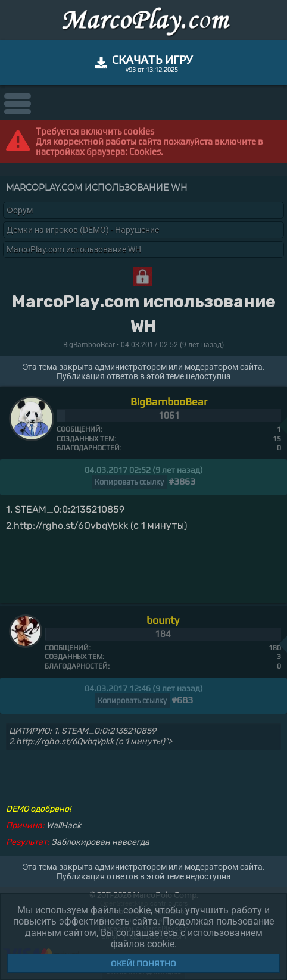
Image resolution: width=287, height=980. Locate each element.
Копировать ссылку (129, 482)
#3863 (182, 481)
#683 (182, 700)
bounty (163, 620)
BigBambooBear (169, 402)
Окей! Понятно (143, 963)
